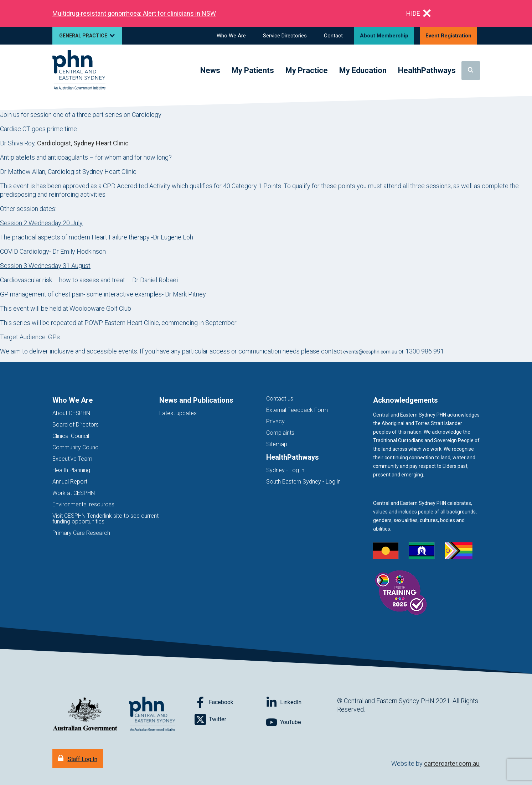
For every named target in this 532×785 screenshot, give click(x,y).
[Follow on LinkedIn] (301, 702)
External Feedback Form (297, 410)
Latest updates (178, 413)
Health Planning (71, 470)
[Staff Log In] (78, 758)
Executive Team (72, 459)
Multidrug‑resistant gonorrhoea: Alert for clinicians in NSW (134, 13)
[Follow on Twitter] (230, 719)
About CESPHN (71, 413)
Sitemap (277, 444)
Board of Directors (76, 425)
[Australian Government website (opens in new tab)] (85, 714)
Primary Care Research (81, 533)
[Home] (79, 70)
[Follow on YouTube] (301, 722)
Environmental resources (83, 504)
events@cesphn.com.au (370, 352)
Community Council (76, 447)
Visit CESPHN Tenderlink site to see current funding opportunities (105, 519)
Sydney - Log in (285, 470)
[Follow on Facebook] (230, 702)
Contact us (280, 399)
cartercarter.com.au (452, 763)
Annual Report (70, 482)
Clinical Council (71, 436)
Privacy (275, 421)
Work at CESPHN (74, 493)
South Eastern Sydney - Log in (303, 482)
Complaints (280, 433)
